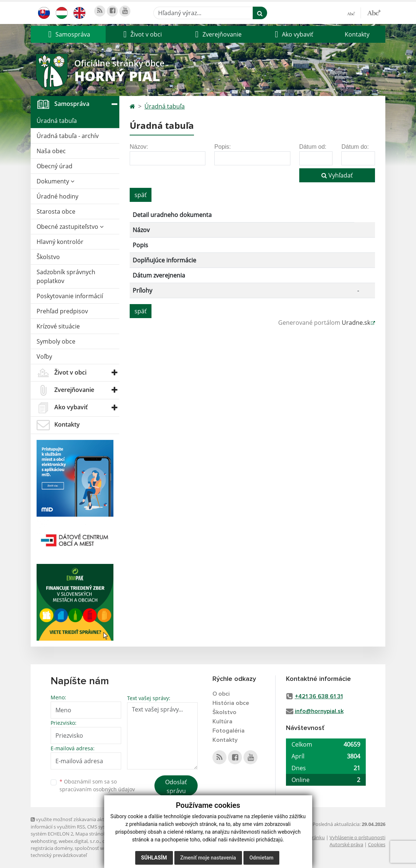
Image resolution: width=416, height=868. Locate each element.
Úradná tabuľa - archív (68, 136)
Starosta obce (56, 211)
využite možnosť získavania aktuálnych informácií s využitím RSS (76, 823)
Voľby (44, 356)
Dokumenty (55, 181)
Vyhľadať (337, 175)
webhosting (44, 841)
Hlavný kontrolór (60, 242)
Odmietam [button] (261, 858)
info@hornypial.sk (319, 711)
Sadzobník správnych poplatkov (66, 276)
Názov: (139, 147)
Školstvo (48, 257)
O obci (221, 694)
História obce (231, 703)
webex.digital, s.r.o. (79, 841)
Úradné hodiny (57, 196)
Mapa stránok (91, 834)
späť (141, 195)
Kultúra (222, 721)
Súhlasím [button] (154, 858)
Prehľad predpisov (62, 311)
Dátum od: (313, 147)
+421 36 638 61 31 (319, 696)
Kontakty (357, 34)
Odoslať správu (176, 786)
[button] (68, 34)
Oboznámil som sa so (97, 785)
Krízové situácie (58, 326)
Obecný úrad (54, 166)
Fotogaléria (229, 731)
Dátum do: (355, 147)
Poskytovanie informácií (70, 296)
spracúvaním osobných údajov (97, 789)
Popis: (222, 147)
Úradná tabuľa (57, 121)
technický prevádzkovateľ (59, 855)
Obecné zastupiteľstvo (70, 227)
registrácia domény (52, 848)
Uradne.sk (356, 323)
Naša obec (51, 151)
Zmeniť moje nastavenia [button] (208, 858)
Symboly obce (56, 341)
